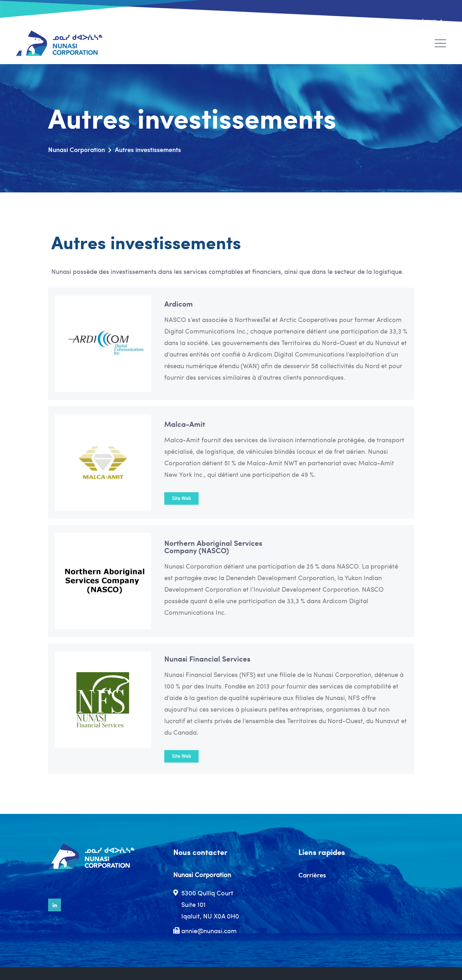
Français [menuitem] (429, 20)
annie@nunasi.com (209, 930)
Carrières (312, 875)
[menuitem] (418, 20)
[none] (418, 20)
